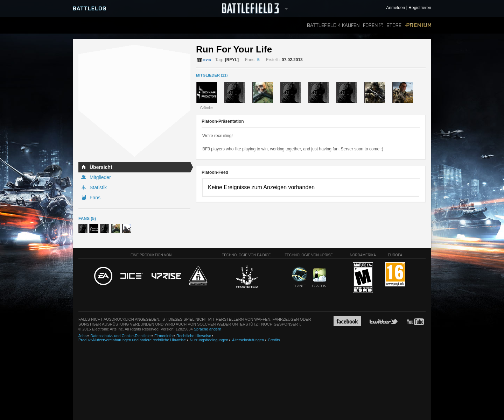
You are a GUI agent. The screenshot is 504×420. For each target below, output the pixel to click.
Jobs (82, 336)
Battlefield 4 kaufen (333, 25)
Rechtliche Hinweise (194, 336)
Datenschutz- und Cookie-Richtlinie (120, 336)
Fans (95, 198)
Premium (418, 25)
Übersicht (101, 167)
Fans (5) (87, 219)
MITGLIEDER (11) (212, 75)
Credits (274, 340)
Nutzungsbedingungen (209, 340)
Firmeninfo (163, 336)
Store (394, 25)
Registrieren (420, 8)
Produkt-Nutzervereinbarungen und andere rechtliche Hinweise (132, 340)
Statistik (98, 187)
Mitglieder (100, 177)
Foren (373, 25)
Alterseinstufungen (248, 340)
